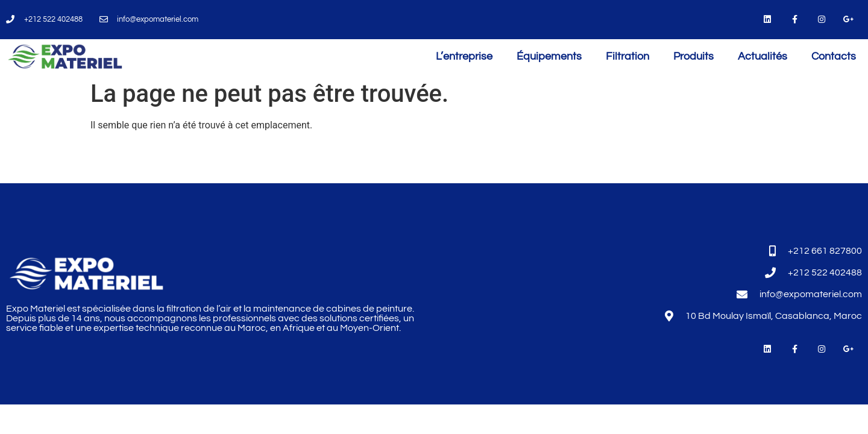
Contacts (834, 56)
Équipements (549, 56)
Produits (693, 56)
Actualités (763, 56)
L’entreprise (464, 56)
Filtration (627, 56)
